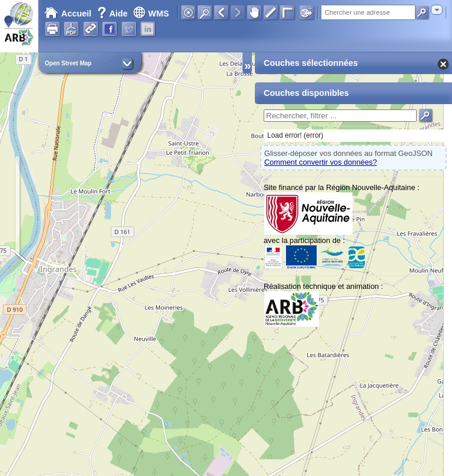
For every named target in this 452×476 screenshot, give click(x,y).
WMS (151, 14)
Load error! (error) (295, 135)
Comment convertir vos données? (320, 162)
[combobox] (437, 10)
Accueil (68, 14)
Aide (114, 14)
